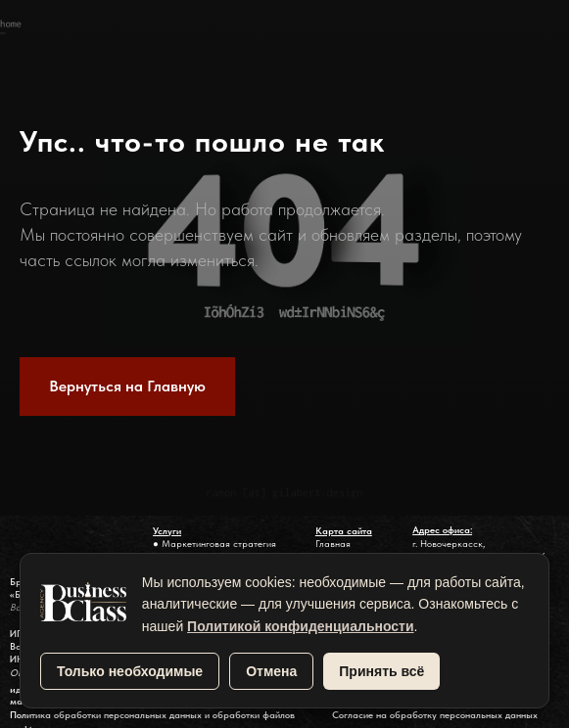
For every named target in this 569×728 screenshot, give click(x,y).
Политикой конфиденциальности (301, 626)
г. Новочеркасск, (449, 544)
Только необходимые (130, 671)
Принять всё (381, 671)
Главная (333, 544)
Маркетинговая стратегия (219, 544)
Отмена (271, 671)
